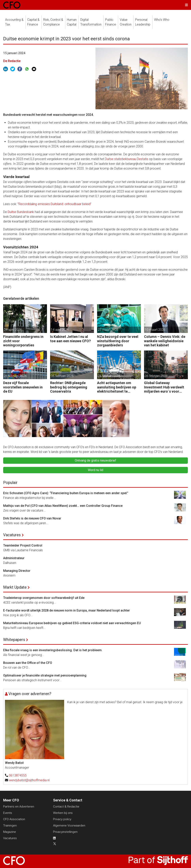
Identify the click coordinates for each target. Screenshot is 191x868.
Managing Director (17, 571)
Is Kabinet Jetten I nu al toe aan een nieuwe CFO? (70, 339)
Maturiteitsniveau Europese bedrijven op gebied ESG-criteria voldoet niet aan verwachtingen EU (72, 623)
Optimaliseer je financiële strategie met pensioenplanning (45, 675)
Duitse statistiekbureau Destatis (127, 159)
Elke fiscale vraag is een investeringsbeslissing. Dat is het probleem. (53, 650)
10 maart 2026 (155, 330)
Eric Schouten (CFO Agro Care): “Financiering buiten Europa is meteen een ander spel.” (66, 493)
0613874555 (18, 775)
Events (8, 813)
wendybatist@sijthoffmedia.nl (29, 780)
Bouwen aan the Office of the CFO (28, 663)
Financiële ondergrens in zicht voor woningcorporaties (23, 341)
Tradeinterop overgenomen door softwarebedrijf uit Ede (44, 598)
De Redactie (12, 61)
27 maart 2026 (108, 330)
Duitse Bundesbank (21, 212)
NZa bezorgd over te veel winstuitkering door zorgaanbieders (118, 341)
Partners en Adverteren (19, 807)
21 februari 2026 (15, 376)
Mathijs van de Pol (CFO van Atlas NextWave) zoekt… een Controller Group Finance (63, 506)
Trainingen (10, 826)
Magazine (10, 832)
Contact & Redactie (66, 807)
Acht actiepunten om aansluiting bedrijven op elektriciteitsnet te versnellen (117, 387)
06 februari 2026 (62, 376)
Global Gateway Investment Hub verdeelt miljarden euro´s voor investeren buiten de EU (164, 387)
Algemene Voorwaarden (69, 826)
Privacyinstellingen (65, 832)
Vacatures (12, 535)
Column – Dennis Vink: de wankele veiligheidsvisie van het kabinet (165, 341)
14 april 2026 (60, 330)
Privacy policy (62, 819)
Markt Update (15, 587)
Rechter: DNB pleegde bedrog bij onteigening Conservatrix (69, 387)
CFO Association (14, 819)
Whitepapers (14, 640)
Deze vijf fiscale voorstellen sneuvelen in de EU (23, 387)
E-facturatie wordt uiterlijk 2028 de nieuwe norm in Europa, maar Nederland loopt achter (66, 610)
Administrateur (14, 558)
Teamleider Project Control (23, 545)
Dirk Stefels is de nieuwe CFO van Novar (32, 518)
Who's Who (162, 20)
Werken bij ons (63, 813)
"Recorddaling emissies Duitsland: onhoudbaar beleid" (54, 204)
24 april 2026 (13, 330)
